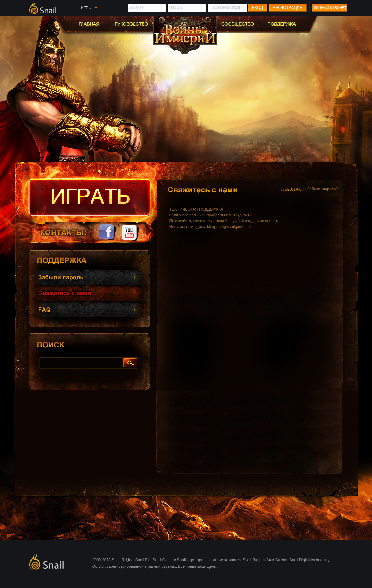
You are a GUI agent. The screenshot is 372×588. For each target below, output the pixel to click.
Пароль (176, 7)
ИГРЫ (86, 8)
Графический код (225, 7)
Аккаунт (136, 7)
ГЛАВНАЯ (291, 189)
